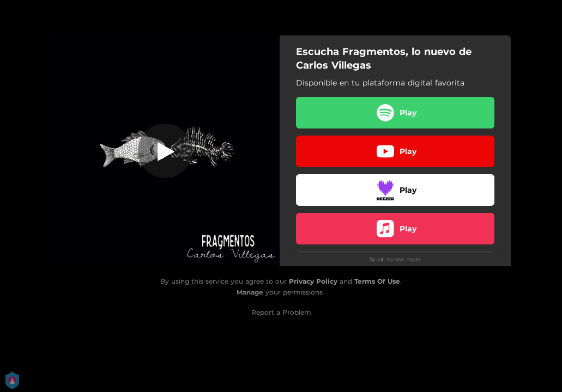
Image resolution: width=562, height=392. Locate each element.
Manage (250, 292)
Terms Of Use (377, 281)
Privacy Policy (313, 281)
